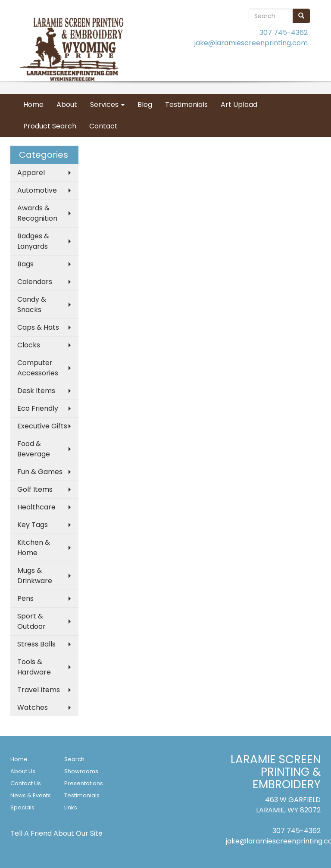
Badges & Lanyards (33, 241)
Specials (22, 807)
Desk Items (36, 391)
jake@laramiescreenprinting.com (251, 43)
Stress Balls (36, 644)
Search (74, 759)
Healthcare (36, 507)
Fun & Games (40, 472)
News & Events (31, 795)
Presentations (84, 783)
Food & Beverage (34, 449)
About (67, 105)
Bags (25, 264)
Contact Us (26, 783)
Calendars (35, 282)
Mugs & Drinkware (35, 576)
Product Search (50, 126)
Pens (25, 598)
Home (33, 105)
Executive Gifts (42, 426)
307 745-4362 (284, 33)
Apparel (31, 173)
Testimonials (186, 105)
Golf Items (35, 489)
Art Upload (239, 105)
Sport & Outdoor (31, 621)
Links (71, 807)
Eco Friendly (38, 408)
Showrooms (81, 771)
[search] (301, 16)
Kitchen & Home (34, 548)
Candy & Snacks (32, 304)
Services (107, 105)
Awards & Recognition (37, 213)
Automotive (37, 190)
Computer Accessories (38, 368)
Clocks (29, 345)
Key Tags (33, 525)
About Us (23, 771)
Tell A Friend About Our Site (56, 833)
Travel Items (39, 690)
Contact (103, 126)
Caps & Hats (38, 327)
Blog (145, 105)
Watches (33, 707)
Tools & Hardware (34, 667)
